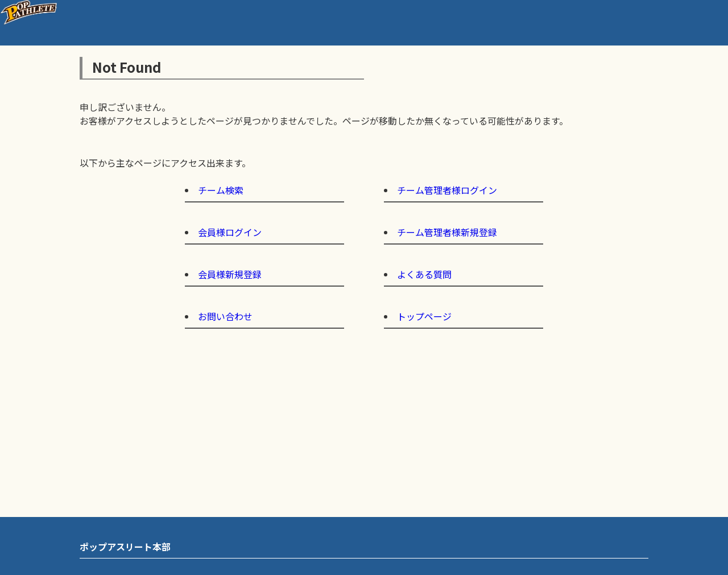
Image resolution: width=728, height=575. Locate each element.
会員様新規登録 (230, 274)
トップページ (424, 316)
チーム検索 (221, 190)
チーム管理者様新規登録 (447, 232)
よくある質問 (424, 274)
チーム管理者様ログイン (447, 190)
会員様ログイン (230, 232)
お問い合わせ (225, 316)
